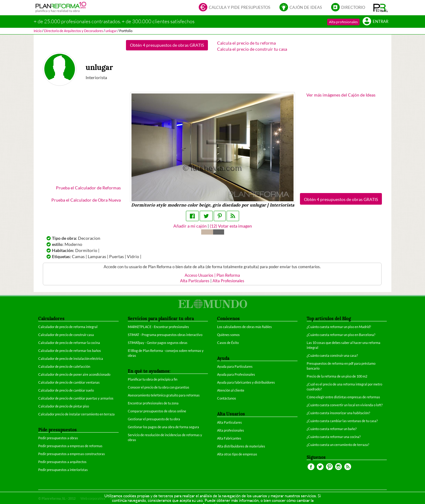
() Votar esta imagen (231, 226)
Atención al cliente (231, 390)
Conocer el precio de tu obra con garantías (159, 387)
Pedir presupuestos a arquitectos (62, 462)
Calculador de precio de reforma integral (68, 327)
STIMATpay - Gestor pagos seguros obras (158, 343)
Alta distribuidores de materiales (241, 446)
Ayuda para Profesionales (236, 374)
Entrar (375, 22)
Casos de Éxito (228, 343)
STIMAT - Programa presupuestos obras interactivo (165, 335)
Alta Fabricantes (229, 438)
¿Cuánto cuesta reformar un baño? (332, 429)
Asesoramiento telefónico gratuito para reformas (164, 395)
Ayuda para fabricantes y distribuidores (246, 382)
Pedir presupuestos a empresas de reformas (70, 446)
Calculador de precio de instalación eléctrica (71, 358)
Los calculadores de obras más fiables (244, 327)
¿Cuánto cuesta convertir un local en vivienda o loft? (345, 405)
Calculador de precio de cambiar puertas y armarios (76, 398)
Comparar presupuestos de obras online (157, 411)
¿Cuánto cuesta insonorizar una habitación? (338, 413)
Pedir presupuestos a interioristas (63, 470)
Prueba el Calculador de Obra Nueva (86, 200)
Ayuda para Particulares (235, 366)
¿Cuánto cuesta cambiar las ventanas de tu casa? (342, 421)
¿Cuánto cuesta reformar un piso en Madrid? (339, 327)
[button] (381, 8)
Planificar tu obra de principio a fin (153, 379)
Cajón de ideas (301, 8)
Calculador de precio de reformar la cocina (69, 343)
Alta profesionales (343, 22)
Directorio (348, 8)
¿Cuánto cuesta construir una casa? (332, 355)
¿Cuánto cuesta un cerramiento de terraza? (338, 445)
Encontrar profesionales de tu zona (153, 403)
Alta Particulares (195, 281)
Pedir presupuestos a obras (58, 438)
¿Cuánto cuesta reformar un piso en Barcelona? (341, 335)
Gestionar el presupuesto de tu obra (154, 419)
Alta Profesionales (228, 281)
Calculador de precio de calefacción (64, 366)
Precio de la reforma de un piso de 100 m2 (337, 376)
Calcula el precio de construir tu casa (252, 49)
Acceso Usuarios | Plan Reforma (212, 275)
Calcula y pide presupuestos (235, 8)
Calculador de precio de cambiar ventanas (69, 382)
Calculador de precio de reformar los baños (70, 351)
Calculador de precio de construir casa (66, 335)
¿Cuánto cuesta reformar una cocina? (334, 437)
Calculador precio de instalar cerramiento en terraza (76, 414)
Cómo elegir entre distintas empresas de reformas (343, 397)
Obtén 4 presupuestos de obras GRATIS (167, 45)
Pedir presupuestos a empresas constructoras (72, 454)
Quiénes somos (228, 335)
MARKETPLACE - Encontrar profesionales (158, 327)
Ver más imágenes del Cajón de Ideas (341, 95)
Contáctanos (227, 398)
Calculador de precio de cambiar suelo (66, 390)
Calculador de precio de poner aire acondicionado (74, 374)
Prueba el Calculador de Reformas (88, 188)
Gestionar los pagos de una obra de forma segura (163, 427)
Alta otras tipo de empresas (237, 454)
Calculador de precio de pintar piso (64, 406)
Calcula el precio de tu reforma (246, 43)
